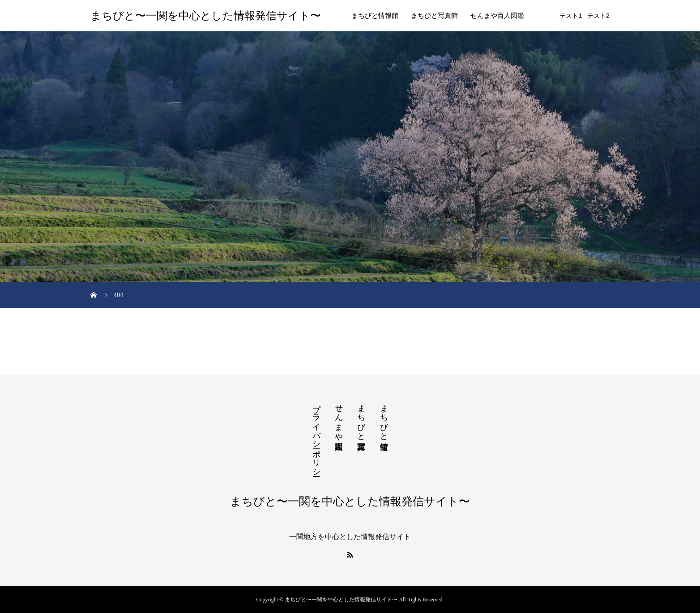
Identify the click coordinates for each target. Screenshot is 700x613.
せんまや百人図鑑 (497, 16)
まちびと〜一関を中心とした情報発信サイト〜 (206, 16)
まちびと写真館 (434, 16)
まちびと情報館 (375, 16)
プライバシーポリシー (316, 436)
